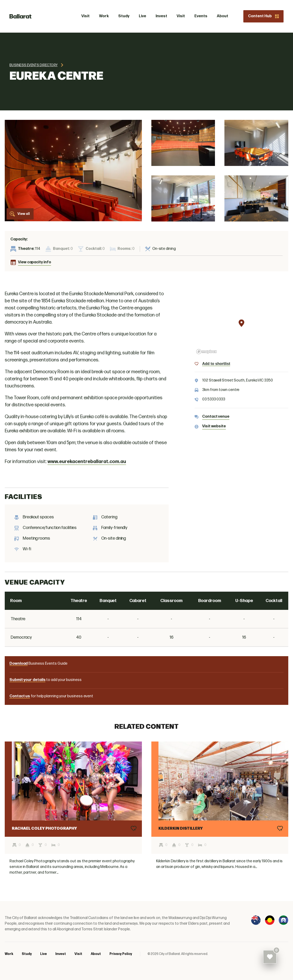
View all (20, 214)
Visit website (214, 426)
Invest (61, 954)
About (96, 954)
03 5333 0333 (214, 399)
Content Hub (263, 16)
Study (27, 954)
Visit (78, 954)
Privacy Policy (121, 954)
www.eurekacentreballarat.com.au (87, 462)
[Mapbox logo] (206, 352)
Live (44, 954)
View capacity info (35, 262)
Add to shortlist (216, 364)
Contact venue (216, 417)
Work (9, 954)
